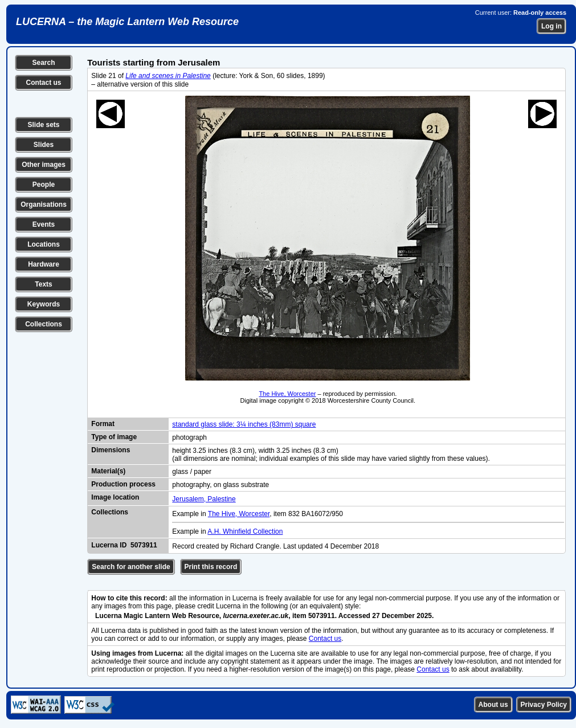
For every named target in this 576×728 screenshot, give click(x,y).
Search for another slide (131, 567)
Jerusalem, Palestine (204, 499)
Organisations (44, 205)
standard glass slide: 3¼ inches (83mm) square (244, 424)
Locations (44, 244)
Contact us (43, 83)
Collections (44, 324)
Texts (43, 284)
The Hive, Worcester (287, 394)
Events (44, 224)
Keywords (44, 304)
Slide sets (43, 125)
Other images (44, 165)
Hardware (44, 264)
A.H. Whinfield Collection (245, 531)
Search (43, 63)
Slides (44, 145)
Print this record (211, 567)
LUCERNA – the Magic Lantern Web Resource (127, 22)
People (44, 185)
